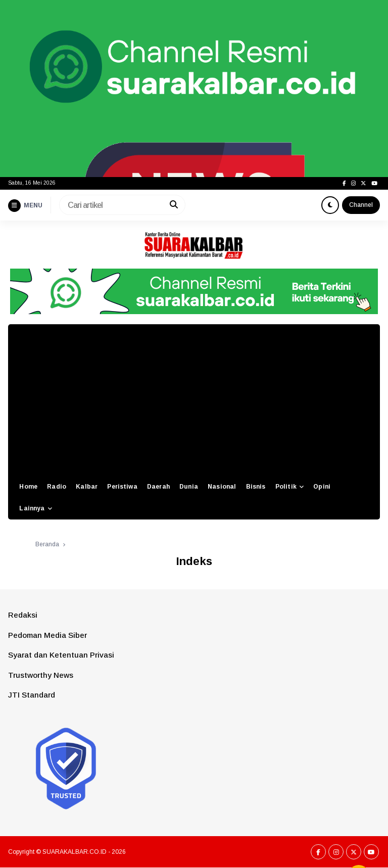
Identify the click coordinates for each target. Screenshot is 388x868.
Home (28, 487)
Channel (361, 205)
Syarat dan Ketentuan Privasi (61, 655)
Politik (286, 487)
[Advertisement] (194, 400)
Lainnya (32, 508)
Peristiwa (122, 487)
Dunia (189, 487)
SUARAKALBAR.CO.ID (75, 852)
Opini (322, 487)
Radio (57, 487)
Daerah (158, 487)
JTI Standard (32, 695)
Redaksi (23, 615)
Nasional (222, 487)
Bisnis (256, 487)
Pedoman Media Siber (47, 635)
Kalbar (87, 487)
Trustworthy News (41, 675)
